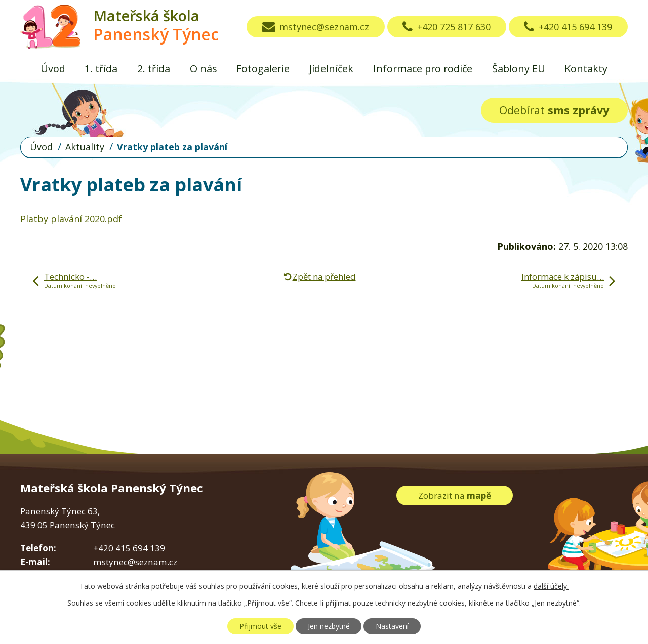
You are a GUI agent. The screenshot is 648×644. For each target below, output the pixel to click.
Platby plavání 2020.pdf (71, 219)
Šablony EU (519, 69)
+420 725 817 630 (447, 27)
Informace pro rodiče (423, 69)
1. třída (101, 69)
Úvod (53, 69)
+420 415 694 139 (568, 27)
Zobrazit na (455, 496)
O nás (204, 69)
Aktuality (85, 147)
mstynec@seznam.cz (316, 27)
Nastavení (392, 626)
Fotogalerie (263, 69)
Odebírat (554, 110)
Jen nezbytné (329, 626)
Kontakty (586, 69)
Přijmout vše (260, 626)
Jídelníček (331, 69)
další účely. (551, 586)
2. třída (154, 69)
